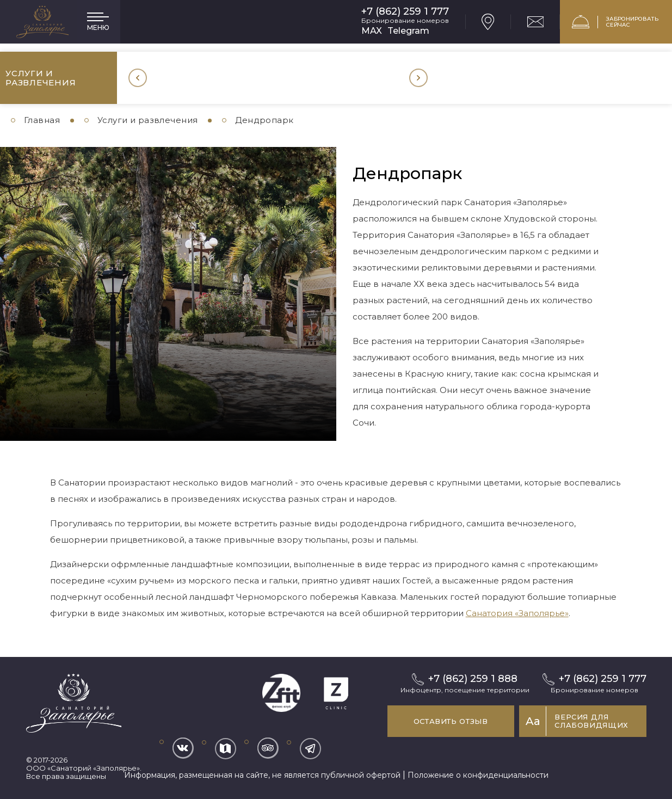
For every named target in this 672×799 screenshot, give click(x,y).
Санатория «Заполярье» (517, 613)
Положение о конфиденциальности (478, 775)
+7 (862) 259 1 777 (405, 12)
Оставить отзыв (440, 721)
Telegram (408, 31)
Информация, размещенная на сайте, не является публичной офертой (262, 775)
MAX (372, 31)
